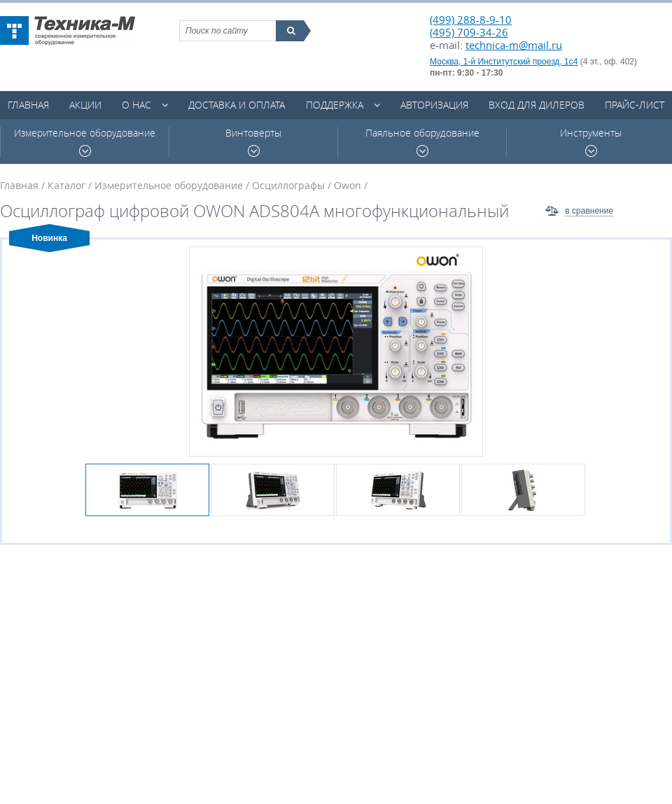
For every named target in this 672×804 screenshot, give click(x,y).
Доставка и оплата (237, 105)
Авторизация (434, 105)
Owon (348, 185)
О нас (136, 105)
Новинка (49, 238)
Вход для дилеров (537, 105)
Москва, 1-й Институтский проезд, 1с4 (504, 62)
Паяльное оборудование (422, 142)
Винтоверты (253, 142)
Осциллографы (288, 185)
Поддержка (335, 105)
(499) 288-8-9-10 (471, 20)
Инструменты (591, 142)
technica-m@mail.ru (514, 45)
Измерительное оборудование (85, 142)
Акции (85, 105)
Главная (28, 105)
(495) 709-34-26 (469, 32)
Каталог (66, 185)
